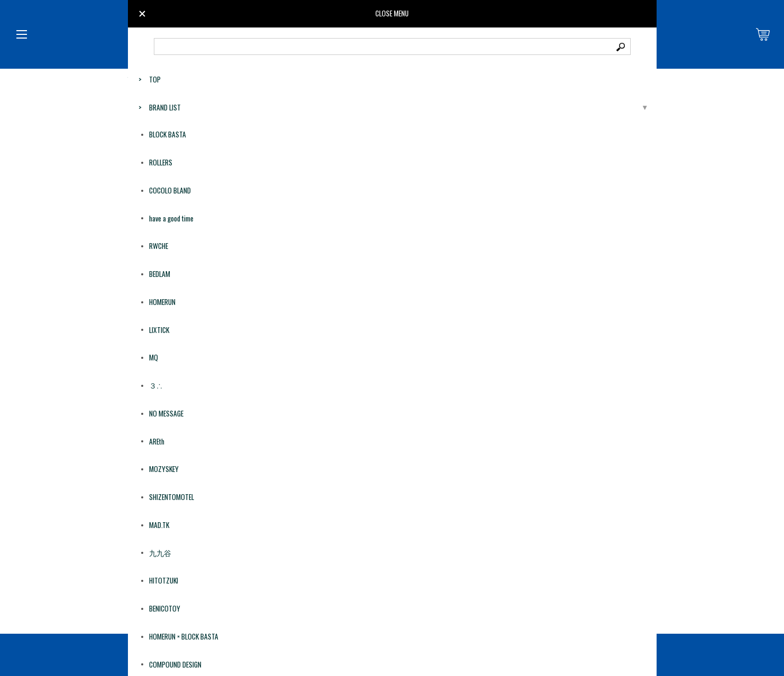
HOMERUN (162, 302)
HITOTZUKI (164, 580)
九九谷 (160, 553)
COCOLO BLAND (170, 190)
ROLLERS (161, 162)
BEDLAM (160, 274)
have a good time (171, 218)
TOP (155, 79)
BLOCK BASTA (168, 134)
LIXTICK (159, 330)
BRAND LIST (165, 107)
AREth (157, 441)
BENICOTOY (165, 608)
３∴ (156, 385)
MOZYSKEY (164, 469)
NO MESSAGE (166, 413)
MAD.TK (159, 525)
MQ (154, 357)
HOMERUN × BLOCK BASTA (184, 636)
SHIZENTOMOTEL (172, 497)
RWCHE (159, 246)
